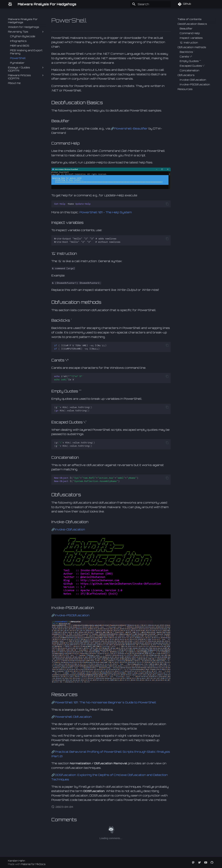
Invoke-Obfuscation (70, 529)
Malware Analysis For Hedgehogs (23, 21)
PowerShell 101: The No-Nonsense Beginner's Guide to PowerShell (105, 702)
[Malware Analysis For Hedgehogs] (10, 4)
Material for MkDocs (33, 864)
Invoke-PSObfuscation (72, 615)
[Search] (150, 4)
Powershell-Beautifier (131, 128)
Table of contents (190, 19)
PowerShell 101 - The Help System (106, 212)
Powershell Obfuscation (73, 717)
